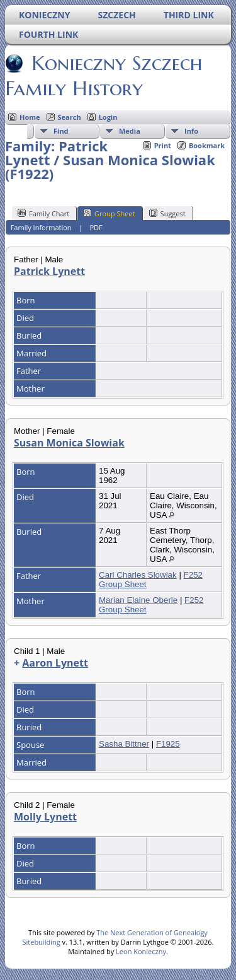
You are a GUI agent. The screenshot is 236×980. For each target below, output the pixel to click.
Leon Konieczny (141, 951)
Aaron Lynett (55, 663)
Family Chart (43, 213)
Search (70, 117)
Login (108, 117)
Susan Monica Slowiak (69, 443)
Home (30, 117)
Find (61, 131)
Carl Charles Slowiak (138, 575)
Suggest (167, 213)
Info (191, 131)
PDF (96, 227)
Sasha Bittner (124, 744)
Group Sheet (109, 213)
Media (130, 131)
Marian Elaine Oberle (138, 600)
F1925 (168, 744)
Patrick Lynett (49, 271)
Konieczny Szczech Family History (104, 76)
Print (163, 145)
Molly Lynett (45, 817)
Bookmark (207, 145)
